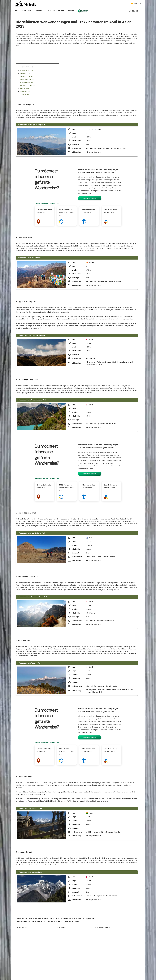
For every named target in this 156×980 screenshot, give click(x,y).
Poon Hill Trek (24, 88)
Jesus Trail (21, 928)
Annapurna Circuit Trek (28, 85)
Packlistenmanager (56, 11)
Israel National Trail (26, 82)
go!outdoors (83, 11)
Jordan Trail (59, 928)
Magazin (71, 11)
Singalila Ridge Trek (26, 70)
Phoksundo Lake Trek (27, 79)
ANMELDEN (134, 11)
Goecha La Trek (25, 92)
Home (17, 11)
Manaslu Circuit (25, 95)
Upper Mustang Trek (27, 76)
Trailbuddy (40, 11)
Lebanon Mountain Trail (102, 928)
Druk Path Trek (25, 73)
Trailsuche (27, 11)
